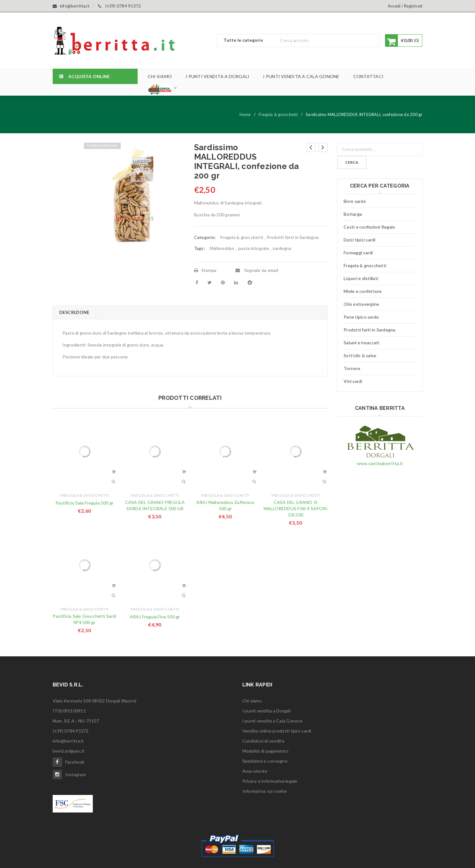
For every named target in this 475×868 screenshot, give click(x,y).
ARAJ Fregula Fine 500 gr (155, 617)
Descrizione (74, 312)
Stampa (205, 270)
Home (245, 114)
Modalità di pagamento (265, 751)
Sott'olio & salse (360, 355)
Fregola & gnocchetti (278, 114)
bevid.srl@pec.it (69, 751)
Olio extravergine (361, 304)
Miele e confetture (363, 291)
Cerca (352, 162)
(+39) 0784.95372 (71, 731)
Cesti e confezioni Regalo (369, 227)
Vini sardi (353, 381)
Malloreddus (222, 248)
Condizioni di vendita (263, 741)
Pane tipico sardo (361, 317)
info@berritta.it (68, 741)
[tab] (74, 312)
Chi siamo (252, 701)
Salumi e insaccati (362, 343)
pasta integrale (254, 248)
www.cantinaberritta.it (380, 463)
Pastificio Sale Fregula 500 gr (84, 503)
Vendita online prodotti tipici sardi (277, 731)
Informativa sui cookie (265, 791)
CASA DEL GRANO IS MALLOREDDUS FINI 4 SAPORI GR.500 (296, 508)
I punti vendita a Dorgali (267, 711)
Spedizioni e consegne (265, 761)
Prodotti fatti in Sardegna (293, 237)
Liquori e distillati (361, 278)
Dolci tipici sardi (360, 240)
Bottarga (353, 214)
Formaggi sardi (358, 253)
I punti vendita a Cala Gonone (272, 721)
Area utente (255, 771)
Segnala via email (257, 270)
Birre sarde (355, 201)
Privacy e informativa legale (270, 781)
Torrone (352, 368)
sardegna (282, 248)
